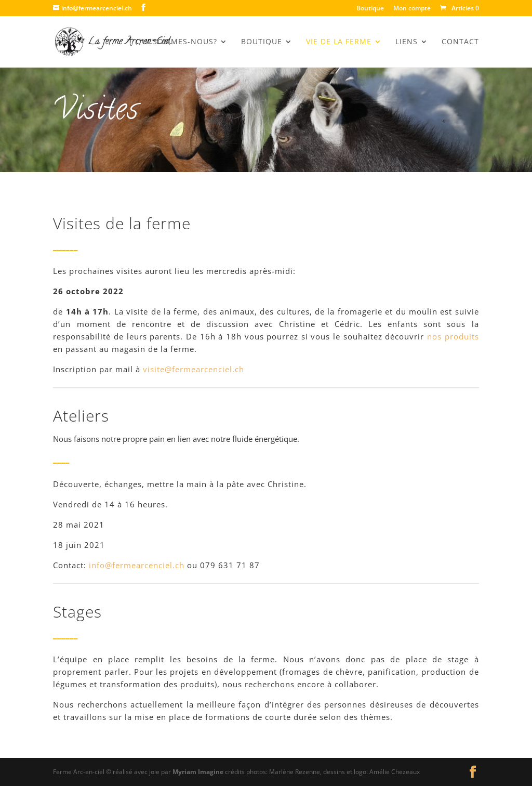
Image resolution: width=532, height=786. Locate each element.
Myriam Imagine (198, 772)
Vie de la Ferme (339, 42)
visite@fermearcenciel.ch (194, 369)
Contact (460, 42)
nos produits (453, 336)
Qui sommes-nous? (176, 42)
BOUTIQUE (262, 42)
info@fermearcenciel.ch (137, 565)
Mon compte (412, 9)
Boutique (370, 9)
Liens (407, 42)
